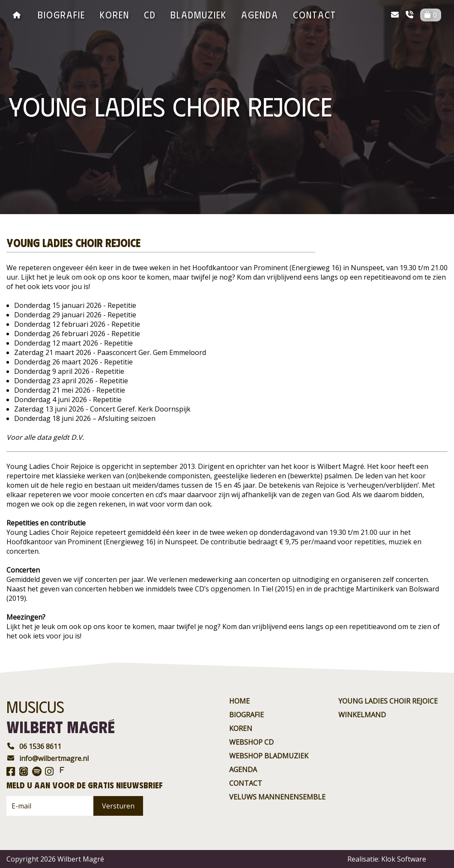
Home (239, 701)
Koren (115, 14)
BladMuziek (199, 14)
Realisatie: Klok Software (387, 859)
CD (150, 14)
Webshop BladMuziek (269, 756)
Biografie (61, 14)
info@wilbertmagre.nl (48, 758)
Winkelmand (362, 715)
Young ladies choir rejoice (388, 701)
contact (315, 14)
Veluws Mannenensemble (277, 797)
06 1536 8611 (34, 746)
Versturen (118, 806)
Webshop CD (251, 742)
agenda (260, 14)
